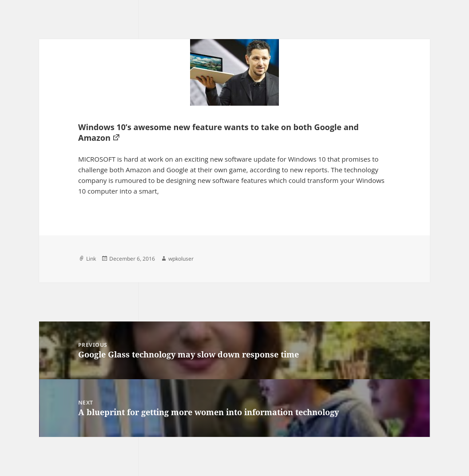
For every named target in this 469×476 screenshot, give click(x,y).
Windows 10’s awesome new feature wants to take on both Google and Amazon (219, 132)
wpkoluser (181, 259)
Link (91, 259)
